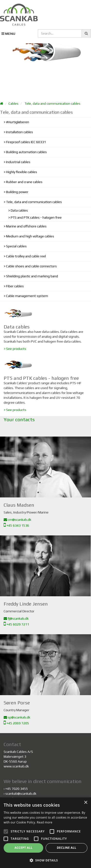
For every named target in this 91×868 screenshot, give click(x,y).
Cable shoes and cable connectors (31, 266)
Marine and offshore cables (26, 226)
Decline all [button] (66, 848)
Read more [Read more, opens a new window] (45, 822)
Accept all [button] (24, 848)
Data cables (19, 210)
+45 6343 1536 (16, 525)
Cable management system (27, 296)
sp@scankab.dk (17, 717)
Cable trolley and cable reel (26, 256)
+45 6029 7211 (16, 624)
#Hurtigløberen (18, 122)
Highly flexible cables (22, 172)
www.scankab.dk (16, 766)
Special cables (16, 246)
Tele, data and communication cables (52, 103)
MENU (8, 34)
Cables (13, 103)
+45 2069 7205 (16, 723)
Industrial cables (18, 162)
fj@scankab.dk (16, 618)
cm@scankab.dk (17, 520)
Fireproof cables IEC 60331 (26, 142)
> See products (15, 349)
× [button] (86, 803)
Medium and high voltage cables (30, 236)
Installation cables (20, 132)
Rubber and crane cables (24, 182)
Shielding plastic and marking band (32, 276)
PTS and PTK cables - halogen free (36, 217)
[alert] (45, 833)
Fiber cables (15, 286)
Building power (17, 192)
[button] (45, 860)
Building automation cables (26, 152)
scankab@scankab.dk (21, 793)
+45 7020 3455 (17, 789)
